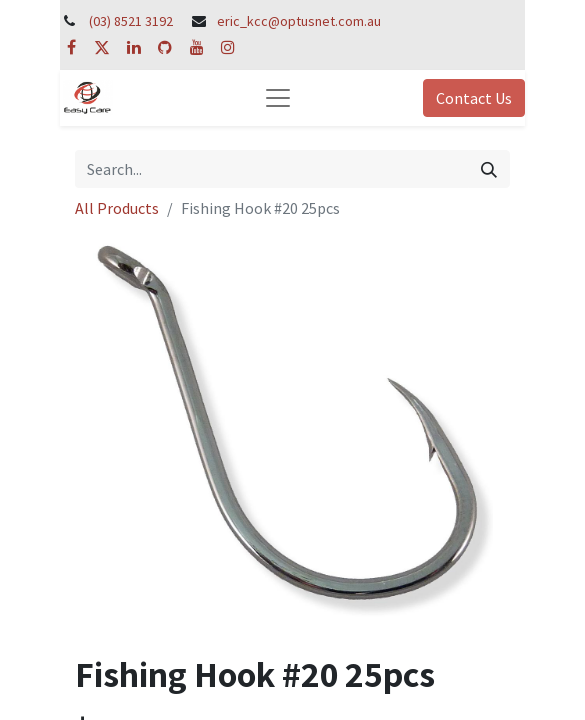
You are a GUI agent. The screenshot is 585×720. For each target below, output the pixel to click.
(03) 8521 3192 (131, 21)
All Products (117, 208)
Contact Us (474, 98)
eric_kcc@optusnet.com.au (299, 21)
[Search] (489, 169)
